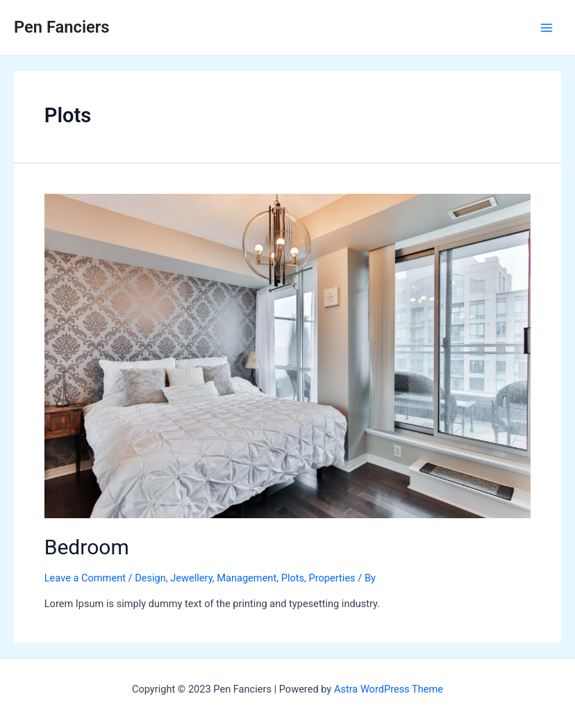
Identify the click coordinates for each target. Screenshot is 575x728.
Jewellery (191, 578)
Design (150, 578)
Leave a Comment (85, 578)
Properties (332, 578)
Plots (293, 578)
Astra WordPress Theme (389, 689)
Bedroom (87, 547)
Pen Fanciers (62, 27)
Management (247, 578)
